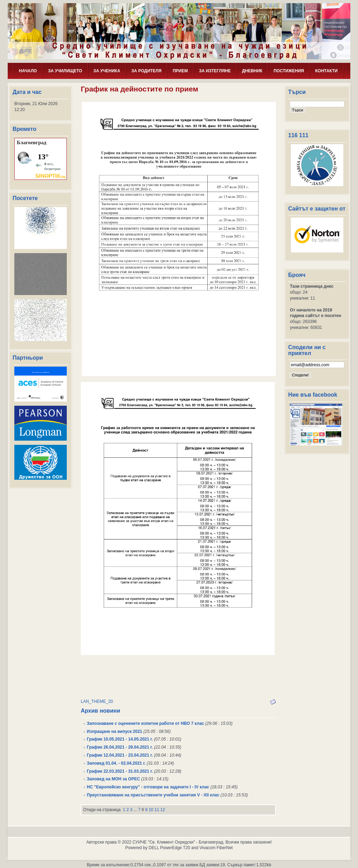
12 (163, 810)
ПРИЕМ (180, 71)
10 (151, 810)
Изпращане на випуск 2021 (114, 731)
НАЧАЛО (28, 71)
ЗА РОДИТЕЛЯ (146, 71)
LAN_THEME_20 (97, 701)
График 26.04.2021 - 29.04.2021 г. (120, 747)
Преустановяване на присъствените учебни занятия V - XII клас (153, 795)
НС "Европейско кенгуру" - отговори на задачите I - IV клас (148, 787)
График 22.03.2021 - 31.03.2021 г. (120, 771)
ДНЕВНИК (252, 71)
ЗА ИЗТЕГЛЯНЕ (215, 71)
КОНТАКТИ (326, 71)
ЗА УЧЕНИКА (107, 71)
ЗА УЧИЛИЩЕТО (65, 71)
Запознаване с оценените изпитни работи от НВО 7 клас (145, 723)
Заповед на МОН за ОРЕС (113, 779)
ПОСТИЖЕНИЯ (289, 71)
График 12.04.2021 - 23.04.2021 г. (120, 755)
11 (157, 810)
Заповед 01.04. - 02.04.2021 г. (116, 763)
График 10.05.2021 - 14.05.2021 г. (120, 739)
